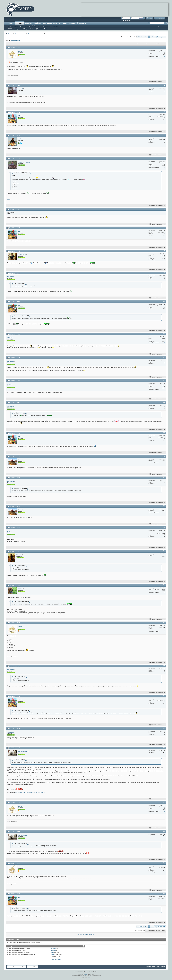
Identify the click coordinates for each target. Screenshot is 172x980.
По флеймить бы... (16, 41)
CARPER (158, 966)
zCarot (89, 977)
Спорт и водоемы (20, 34)
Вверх (164, 930)
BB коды (53, 949)
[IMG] (52, 953)
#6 (164, 209)
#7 (164, 228)
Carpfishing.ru (24, 29)
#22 (164, 623)
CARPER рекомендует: (13, 29)
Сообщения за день (12, 26)
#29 (164, 863)
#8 (164, 251)
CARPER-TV (63, 23)
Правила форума (56, 959)
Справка (21, 26)
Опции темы (140, 44)
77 (164, 462)
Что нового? (83, 23)
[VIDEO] (53, 955)
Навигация (55, 26)
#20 (164, 551)
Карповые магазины (50, 23)
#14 (164, 402)
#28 (164, 831)
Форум (20, 23)
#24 (164, 696)
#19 (164, 527)
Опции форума (46, 26)
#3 (164, 112)
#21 (164, 585)
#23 (164, 666)
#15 (164, 433)
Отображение (160, 44)
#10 (164, 301)
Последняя (161, 37)
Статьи (11, 23)
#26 (164, 748)
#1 (164, 47)
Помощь (150, 18)
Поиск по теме (150, 44)
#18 (164, 506)
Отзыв (9, 199)
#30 (164, 894)
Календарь (28, 26)
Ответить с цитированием (157, 82)
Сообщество (35, 26)
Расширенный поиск (160, 26)
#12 (164, 358)
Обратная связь (150, 966)
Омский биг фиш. (83, 935)
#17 (164, 478)
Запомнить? (127, 21)
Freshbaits (33, 29)
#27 (164, 802)
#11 (164, 334)
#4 (164, 135)
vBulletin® (85, 974)
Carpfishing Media (42, 29)
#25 (164, 728)
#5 (164, 158)
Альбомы (38, 23)
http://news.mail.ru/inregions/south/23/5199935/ (30, 792)
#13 (164, 381)
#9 (164, 273)
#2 (164, 85)
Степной (92, 935)
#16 (164, 456)
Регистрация (160, 18)
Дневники (29, 23)
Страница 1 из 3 (143, 37)
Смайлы (53, 951)
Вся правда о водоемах (35, 34)
